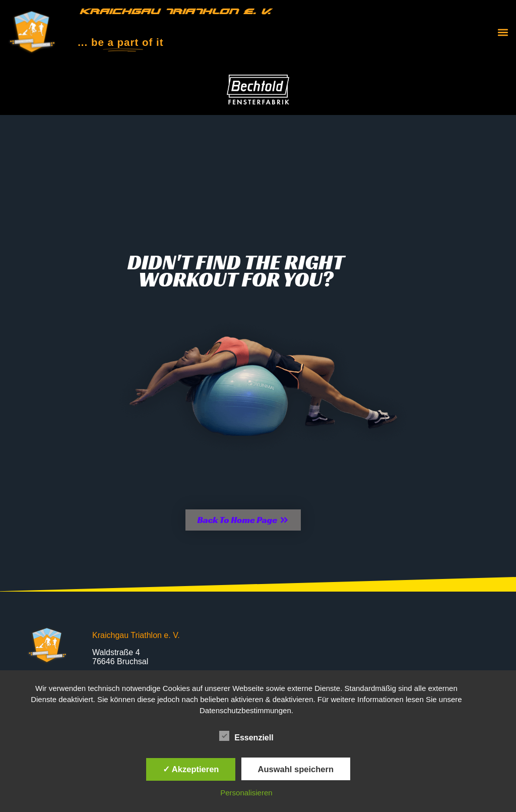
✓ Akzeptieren (191, 769)
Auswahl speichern (296, 769)
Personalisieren (246, 793)
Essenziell (246, 736)
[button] (503, 33)
